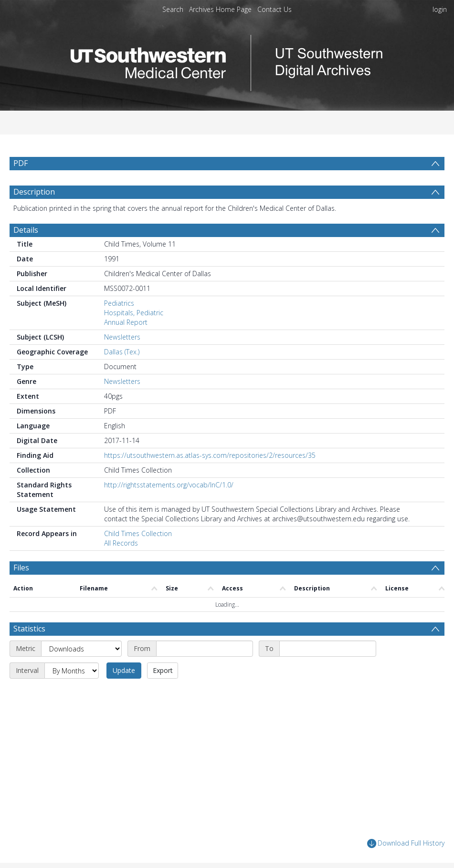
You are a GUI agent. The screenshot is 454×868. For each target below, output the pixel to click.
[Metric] (81, 649)
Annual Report (126, 322)
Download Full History (406, 843)
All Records (121, 543)
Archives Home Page (220, 9)
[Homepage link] (227, 60)
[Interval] (72, 671)
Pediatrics (119, 303)
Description (34, 192)
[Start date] (205, 649)
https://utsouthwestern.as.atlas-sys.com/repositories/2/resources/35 (210, 455)
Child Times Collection (138, 533)
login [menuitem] (440, 9)
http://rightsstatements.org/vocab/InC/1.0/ (169, 485)
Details (26, 230)
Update (124, 670)
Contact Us (275, 9)
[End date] (328, 649)
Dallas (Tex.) (122, 352)
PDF (21, 163)
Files (21, 568)
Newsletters (122, 337)
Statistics (29, 629)
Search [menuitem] (173, 9)
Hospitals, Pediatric (134, 313)
